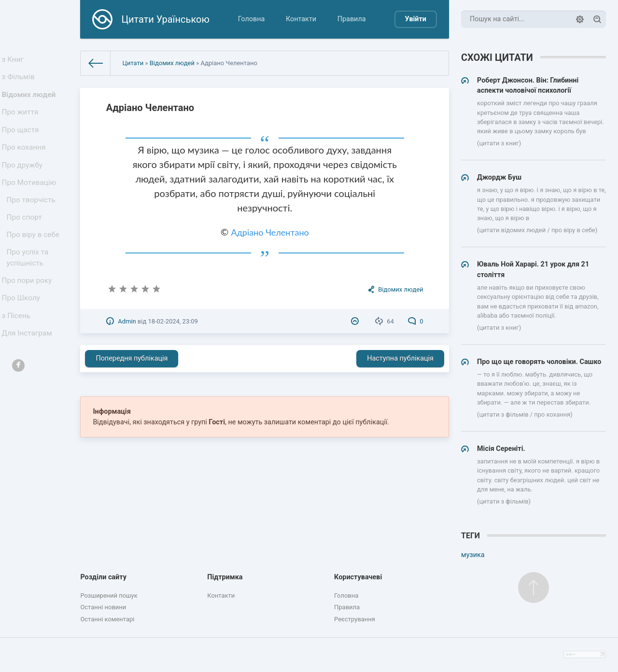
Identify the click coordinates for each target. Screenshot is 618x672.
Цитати (133, 63)
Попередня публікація (132, 358)
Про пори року (28, 309)
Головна (252, 19)
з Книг (15, 61)
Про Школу (23, 329)
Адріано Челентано (270, 232)
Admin (127, 321)
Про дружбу (24, 181)
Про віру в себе (35, 259)
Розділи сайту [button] (103, 577)
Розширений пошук (109, 595)
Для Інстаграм (28, 370)
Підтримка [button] (225, 577)
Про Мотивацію (30, 201)
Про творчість (33, 221)
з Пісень (18, 349)
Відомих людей (30, 101)
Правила (352, 19)
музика (473, 555)
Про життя (22, 121)
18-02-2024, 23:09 (173, 321)
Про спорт (26, 240)
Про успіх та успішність (29, 285)
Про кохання (25, 161)
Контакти (301, 19)
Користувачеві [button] (358, 577)
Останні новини (103, 607)
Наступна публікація (400, 358)
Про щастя (22, 141)
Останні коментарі (107, 619)
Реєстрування (355, 619)
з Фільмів (20, 81)
